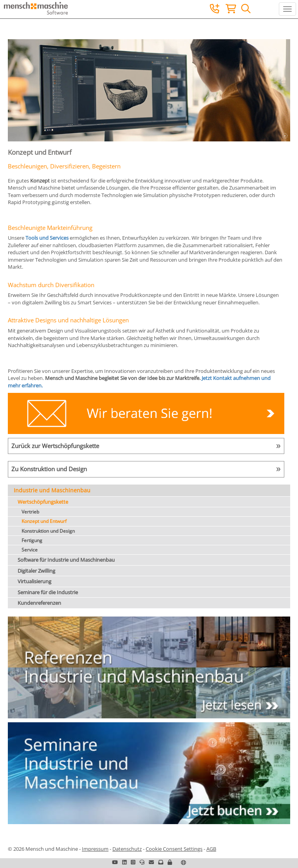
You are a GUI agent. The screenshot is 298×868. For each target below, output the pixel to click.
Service (30, 550)
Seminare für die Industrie (48, 592)
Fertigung (32, 540)
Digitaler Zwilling (36, 571)
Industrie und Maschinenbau (52, 490)
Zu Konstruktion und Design (49, 469)
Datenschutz (127, 849)
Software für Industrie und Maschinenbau (66, 560)
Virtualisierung (34, 581)
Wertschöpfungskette (43, 502)
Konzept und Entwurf (44, 521)
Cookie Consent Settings (174, 849)
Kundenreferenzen (39, 603)
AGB (211, 849)
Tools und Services (47, 238)
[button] (170, 862)
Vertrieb (30, 512)
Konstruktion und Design (48, 531)
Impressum (95, 849)
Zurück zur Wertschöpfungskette (55, 446)
